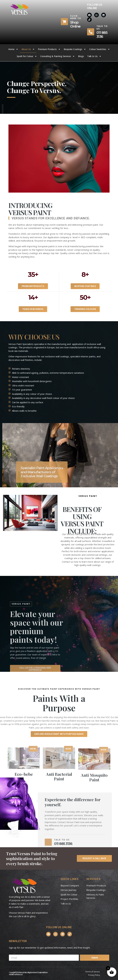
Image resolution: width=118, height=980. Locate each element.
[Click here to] (64, 22)
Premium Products (49, 49)
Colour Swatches (100, 49)
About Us (28, 49)
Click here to (76, 17)
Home (13, 49)
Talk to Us (94, 56)
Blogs (81, 56)
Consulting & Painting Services (57, 56)
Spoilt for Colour (27, 56)
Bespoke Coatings (75, 49)
